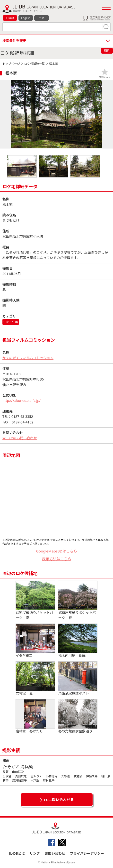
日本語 (10, 18)
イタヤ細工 (35, 641)
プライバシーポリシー (87, 853)
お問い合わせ (55, 853)
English (26, 18)
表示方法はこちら (57, 559)
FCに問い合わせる (59, 800)
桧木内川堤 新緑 (78, 641)
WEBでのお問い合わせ (20, 438)
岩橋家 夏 (35, 679)
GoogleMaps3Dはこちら (56, 551)
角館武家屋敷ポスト (78, 679)
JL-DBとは (17, 853)
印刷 (107, 51)
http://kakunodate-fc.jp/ (22, 401)
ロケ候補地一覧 (35, 64)
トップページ (11, 64)
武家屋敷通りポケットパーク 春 (78, 600)
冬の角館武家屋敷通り (78, 716)
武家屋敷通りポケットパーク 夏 (35, 600)
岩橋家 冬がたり (35, 716)
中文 (42, 18)
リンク (35, 853)
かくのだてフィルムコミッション (28, 358)
